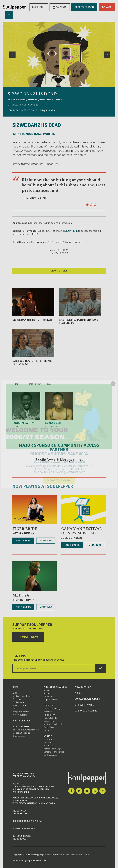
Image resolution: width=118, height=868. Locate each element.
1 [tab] (87, 204)
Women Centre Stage (52, 748)
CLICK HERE (71, 230)
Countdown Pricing (52, 708)
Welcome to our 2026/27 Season (26, 729)
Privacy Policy (83, 687)
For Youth (48, 693)
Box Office (48, 711)
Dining (46, 730)
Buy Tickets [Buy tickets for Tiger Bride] (23, 540)
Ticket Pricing (49, 715)
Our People (18, 702)
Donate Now (49, 739)
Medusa (21, 595)
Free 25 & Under (50, 718)
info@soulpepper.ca (24, 828)
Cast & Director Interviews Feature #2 (33, 347)
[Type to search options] (37, 7)
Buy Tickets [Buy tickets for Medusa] (23, 607)
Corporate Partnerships (54, 752)
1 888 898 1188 (20, 813)
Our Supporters (50, 755)
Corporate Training (86, 710)
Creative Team (41, 384)
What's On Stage (21, 720)
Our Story (17, 699)
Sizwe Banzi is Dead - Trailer (33, 304)
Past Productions (20, 715)
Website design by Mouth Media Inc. (30, 860)
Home (15, 687)
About (16, 693)
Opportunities (51, 699)
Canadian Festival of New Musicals (82, 531)
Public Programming (55, 687)
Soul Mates (48, 742)
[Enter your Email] (54, 668)
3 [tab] (95, 204)
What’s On (48, 696)
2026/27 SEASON (84, 7)
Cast (16, 384)
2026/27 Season (21, 726)
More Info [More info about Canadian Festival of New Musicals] (95, 545)
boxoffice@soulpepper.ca (27, 821)
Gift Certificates (84, 705)
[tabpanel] (59, 191)
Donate (107, 7)
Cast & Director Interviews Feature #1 (80, 306)
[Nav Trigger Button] (9, 15)
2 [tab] (91, 204)
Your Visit (49, 705)
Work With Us (19, 705)
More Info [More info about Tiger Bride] (46, 540)
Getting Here (49, 727)
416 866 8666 (20, 811)
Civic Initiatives (19, 736)
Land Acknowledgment (22, 696)
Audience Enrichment (53, 724)
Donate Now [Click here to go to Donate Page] (29, 637)
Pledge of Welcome (21, 711)
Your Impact (49, 745)
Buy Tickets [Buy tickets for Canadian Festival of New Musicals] (72, 545)
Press (78, 693)
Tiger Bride (25, 529)
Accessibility (49, 721)
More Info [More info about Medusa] (46, 607)
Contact (16, 708)
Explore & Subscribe (21, 733)
